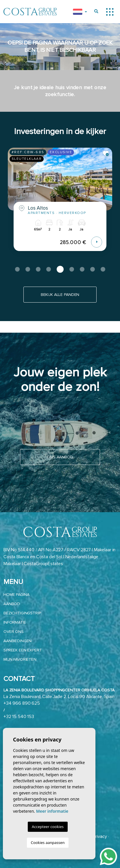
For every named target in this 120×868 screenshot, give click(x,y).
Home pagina (16, 595)
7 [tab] (82, 269)
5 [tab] (60, 269)
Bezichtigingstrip (22, 613)
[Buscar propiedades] (96, 11)
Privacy (100, 836)
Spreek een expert (23, 650)
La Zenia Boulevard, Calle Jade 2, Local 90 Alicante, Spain (59, 697)
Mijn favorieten (20, 659)
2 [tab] (28, 269)
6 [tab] (72, 269)
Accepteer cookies (48, 827)
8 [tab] (93, 269)
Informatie (15, 622)
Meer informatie (52, 811)
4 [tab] (49, 269)
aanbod (12, 604)
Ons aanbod (60, 457)
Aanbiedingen (17, 641)
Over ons (14, 632)
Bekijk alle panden (60, 295)
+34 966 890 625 (22, 703)
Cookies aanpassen (48, 843)
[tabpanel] (60, 204)
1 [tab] (17, 269)
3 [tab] (38, 269)
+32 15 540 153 (19, 717)
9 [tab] (103, 269)
